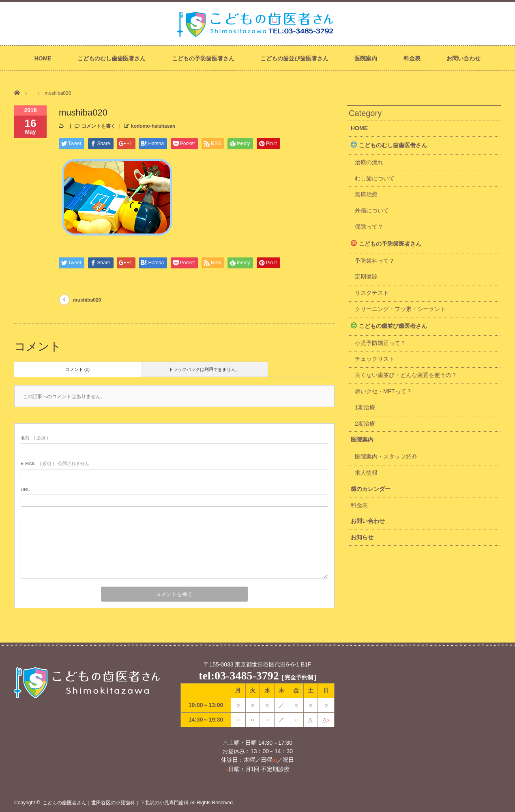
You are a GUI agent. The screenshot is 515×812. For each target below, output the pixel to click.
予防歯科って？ (375, 261)
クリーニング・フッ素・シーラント (400, 309)
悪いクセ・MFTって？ (383, 391)
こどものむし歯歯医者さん (112, 58)
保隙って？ (369, 227)
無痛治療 (366, 194)
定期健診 (366, 276)
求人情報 (366, 473)
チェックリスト (375, 359)
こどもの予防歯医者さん (203, 58)
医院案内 (366, 58)
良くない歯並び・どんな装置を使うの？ (406, 375)
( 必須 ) (34, 438)
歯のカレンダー (371, 489)
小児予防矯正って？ (380, 343)
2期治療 (365, 424)
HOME (43, 58)
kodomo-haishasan (153, 126)
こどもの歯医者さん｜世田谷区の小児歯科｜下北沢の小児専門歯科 (116, 803)
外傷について (372, 210)
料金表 (412, 58)
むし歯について (375, 178)
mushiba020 (87, 300)
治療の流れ (369, 162)
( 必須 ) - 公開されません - (56, 463)
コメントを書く (99, 126)
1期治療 (365, 407)
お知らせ (362, 537)
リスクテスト (372, 293)
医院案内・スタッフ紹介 (386, 456)
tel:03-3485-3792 (239, 676)
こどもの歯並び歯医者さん (294, 58)
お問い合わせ (463, 58)
